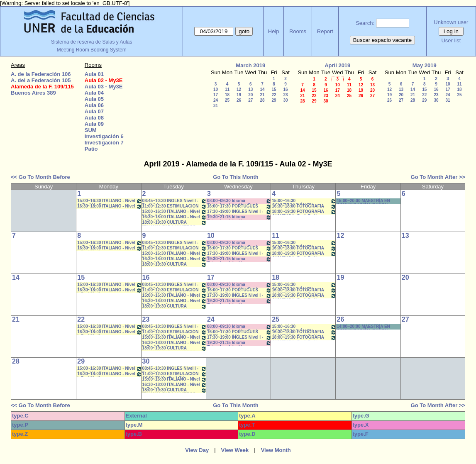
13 (250, 89)
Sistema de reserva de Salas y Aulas (92, 42)
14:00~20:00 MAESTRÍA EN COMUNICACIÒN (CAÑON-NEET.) (363, 327)
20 (250, 95)
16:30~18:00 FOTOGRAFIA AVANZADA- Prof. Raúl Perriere (304, 206)
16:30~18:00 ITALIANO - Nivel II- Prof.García (175, 217)
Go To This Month (236, 177)
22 (274, 95)
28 (262, 100)
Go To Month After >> (438, 177)
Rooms (298, 31)
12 (239, 89)
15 (274, 89)
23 (285, 95)
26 (239, 100)
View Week (235, 450)
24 (216, 100)
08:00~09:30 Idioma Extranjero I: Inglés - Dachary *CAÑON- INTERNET (239, 201)
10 (216, 89)
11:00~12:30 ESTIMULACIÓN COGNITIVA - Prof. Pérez (175, 206)
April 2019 (337, 65)
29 (274, 100)
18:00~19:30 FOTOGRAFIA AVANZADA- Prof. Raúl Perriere (304, 212)
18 (227, 95)
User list (451, 40)
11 (227, 89)
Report (325, 31)
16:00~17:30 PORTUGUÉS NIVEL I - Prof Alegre (239, 206)
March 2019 (250, 65)
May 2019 (425, 65)
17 (216, 95)
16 (285, 89)
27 (250, 100)
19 (239, 95)
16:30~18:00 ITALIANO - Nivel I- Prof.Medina (109, 206)
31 (216, 106)
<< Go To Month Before (40, 177)
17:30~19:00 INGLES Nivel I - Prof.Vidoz (239, 212)
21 (262, 95)
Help (274, 31)
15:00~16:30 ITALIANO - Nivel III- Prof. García (175, 212)
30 (285, 100)
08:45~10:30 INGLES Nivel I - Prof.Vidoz (175, 201)
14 (262, 89)
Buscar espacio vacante (383, 40)
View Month (276, 450)
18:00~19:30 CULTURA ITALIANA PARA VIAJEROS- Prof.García (175, 223)
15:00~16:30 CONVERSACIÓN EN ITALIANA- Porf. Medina (304, 201)
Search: (365, 23)
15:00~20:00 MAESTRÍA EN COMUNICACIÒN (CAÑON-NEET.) (363, 201)
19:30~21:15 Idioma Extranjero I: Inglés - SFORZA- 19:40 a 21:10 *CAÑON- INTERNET (239, 217)
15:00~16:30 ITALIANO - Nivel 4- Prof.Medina (109, 201)
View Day (197, 450)
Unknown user (451, 22)
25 (227, 100)
